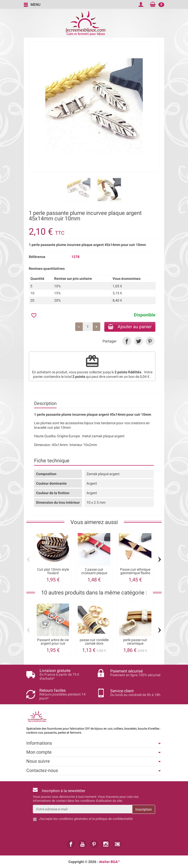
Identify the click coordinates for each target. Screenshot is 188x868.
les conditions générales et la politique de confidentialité (93, 819)
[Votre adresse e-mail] (82, 809)
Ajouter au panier (129, 327)
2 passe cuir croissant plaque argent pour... (94, 574)
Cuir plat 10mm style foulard (53, 572)
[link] (127, 342)
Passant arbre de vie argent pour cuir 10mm (53, 644)
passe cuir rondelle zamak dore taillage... (94, 644)
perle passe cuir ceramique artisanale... (135, 644)
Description (45, 404)
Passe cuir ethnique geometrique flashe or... (135, 574)
